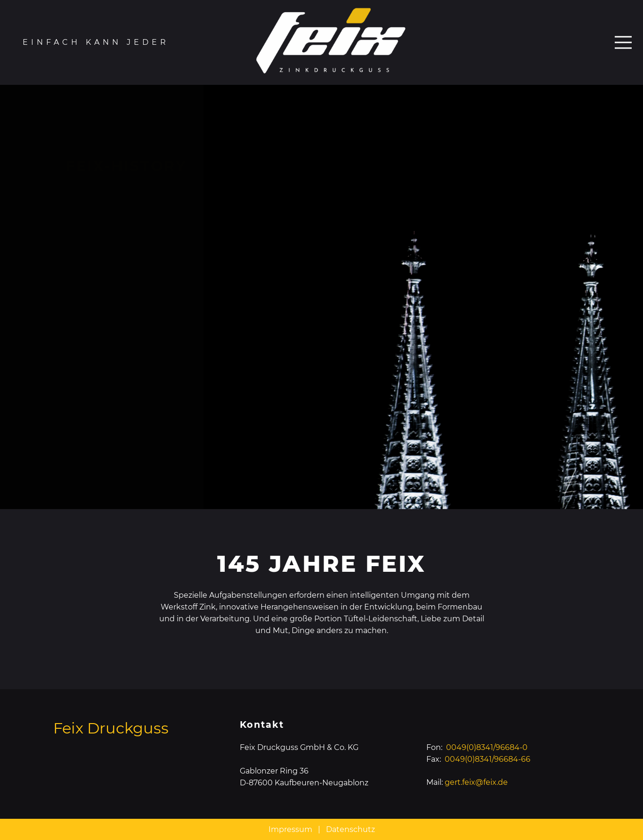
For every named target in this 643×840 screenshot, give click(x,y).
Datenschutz (350, 829)
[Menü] (623, 42)
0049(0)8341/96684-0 (487, 747)
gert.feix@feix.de (476, 782)
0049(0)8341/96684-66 (488, 759)
